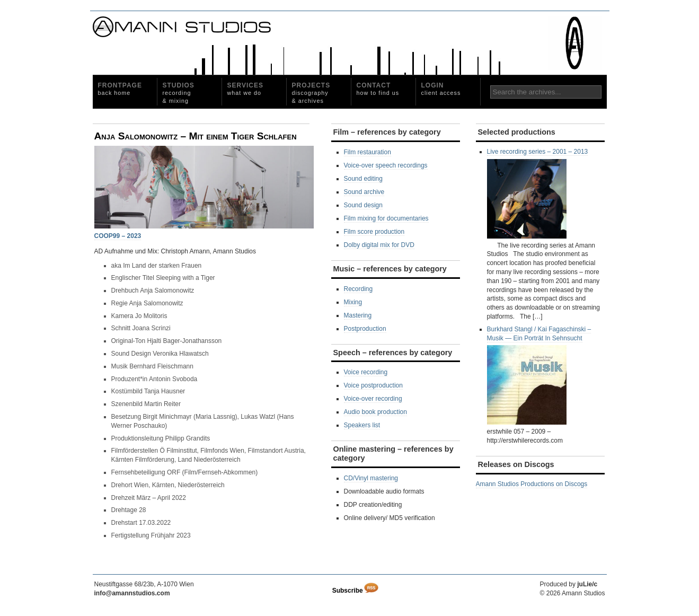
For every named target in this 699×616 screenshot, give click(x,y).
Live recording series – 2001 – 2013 (538, 193)
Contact (378, 89)
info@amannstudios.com (132, 593)
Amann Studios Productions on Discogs (532, 484)
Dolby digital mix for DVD (379, 245)
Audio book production (375, 412)
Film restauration (368, 152)
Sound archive (364, 192)
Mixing (353, 302)
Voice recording (366, 372)
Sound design (363, 205)
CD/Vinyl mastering (371, 478)
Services (245, 89)
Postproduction (365, 329)
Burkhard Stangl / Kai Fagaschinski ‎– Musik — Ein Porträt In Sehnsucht (539, 375)
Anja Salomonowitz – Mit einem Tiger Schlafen (196, 136)
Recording (359, 289)
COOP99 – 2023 (118, 236)
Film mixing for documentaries (386, 218)
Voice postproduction (373, 385)
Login (441, 89)
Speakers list (362, 425)
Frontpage (120, 89)
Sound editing (363, 179)
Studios (179, 93)
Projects (311, 93)
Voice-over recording (373, 399)
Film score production (374, 232)
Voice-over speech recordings (386, 165)
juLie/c (587, 584)
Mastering (358, 315)
